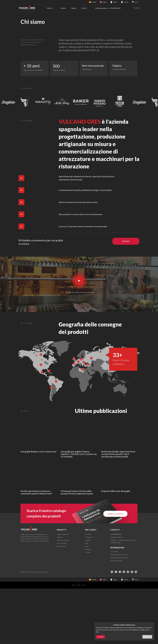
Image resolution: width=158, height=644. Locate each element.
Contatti (84, 8)
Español (94, 2)
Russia (136, 2)
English (105, 2)
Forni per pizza (61, 602)
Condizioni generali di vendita (119, 613)
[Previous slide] (26, 58)
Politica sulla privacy (116, 616)
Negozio (74, 8)
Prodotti (49, 8)
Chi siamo (88, 590)
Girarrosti (60, 593)
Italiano (115, 2)
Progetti (88, 596)
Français (126, 2)
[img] (90, 2)
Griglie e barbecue (63, 590)
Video (87, 602)
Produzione (89, 593)
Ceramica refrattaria (63, 596)
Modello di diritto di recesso (119, 610)
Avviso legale (114, 607)
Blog (86, 599)
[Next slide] (132, 58)
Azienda (63, 8)
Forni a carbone (62, 599)
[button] (126, 297)
